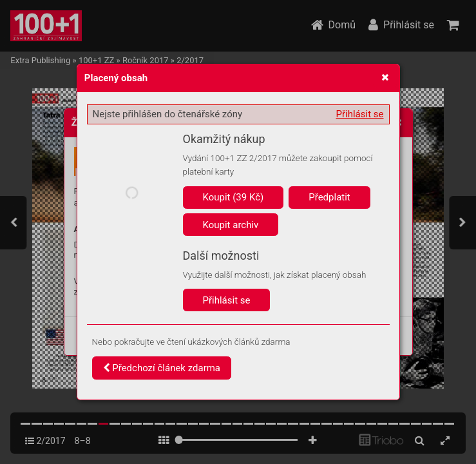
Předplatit (329, 197)
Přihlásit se (360, 114)
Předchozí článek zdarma (162, 368)
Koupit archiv (231, 225)
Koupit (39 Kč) (233, 197)
